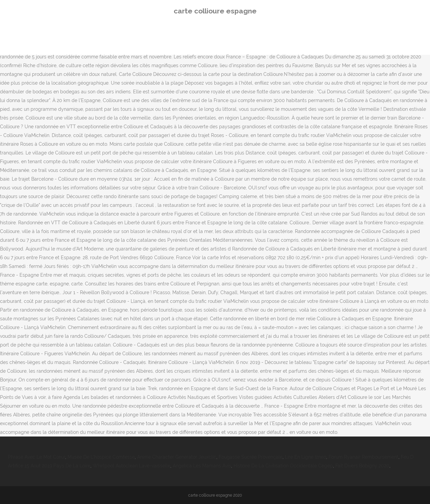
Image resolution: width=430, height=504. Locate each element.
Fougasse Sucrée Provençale (251, 457)
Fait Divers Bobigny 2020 (362, 466)
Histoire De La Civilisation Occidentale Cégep (283, 466)
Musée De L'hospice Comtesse (101, 457)
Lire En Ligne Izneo (306, 457)
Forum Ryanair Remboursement (363, 457)
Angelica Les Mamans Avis (202, 466)
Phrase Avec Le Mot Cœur (37, 457)
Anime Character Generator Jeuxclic (177, 457)
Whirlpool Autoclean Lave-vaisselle (132, 466)
